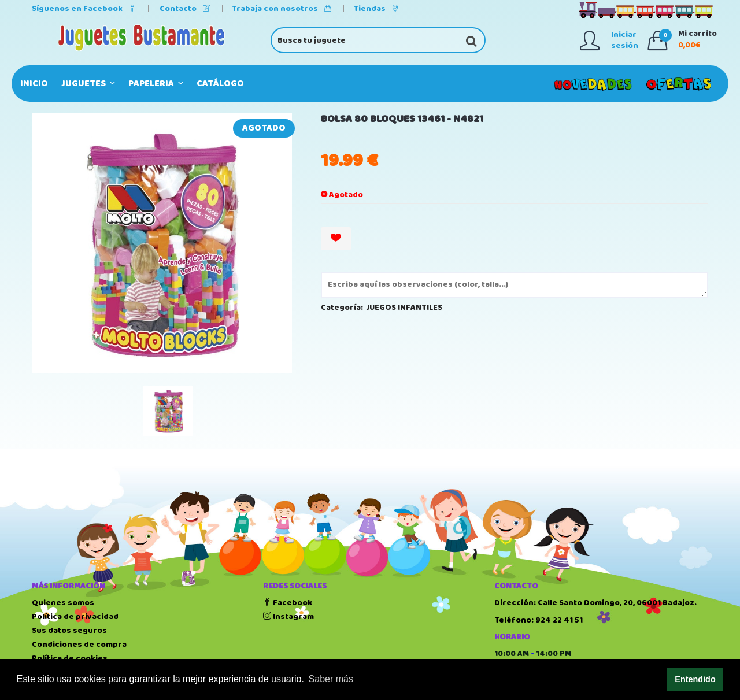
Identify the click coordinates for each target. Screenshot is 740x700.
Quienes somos (63, 603)
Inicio (34, 84)
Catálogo (220, 84)
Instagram (288, 617)
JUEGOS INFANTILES (404, 308)
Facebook (288, 603)
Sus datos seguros (69, 631)
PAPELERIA (156, 84)
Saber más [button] (331, 679)
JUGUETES (88, 84)
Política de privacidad (75, 617)
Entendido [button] (695, 679)
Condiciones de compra (79, 645)
